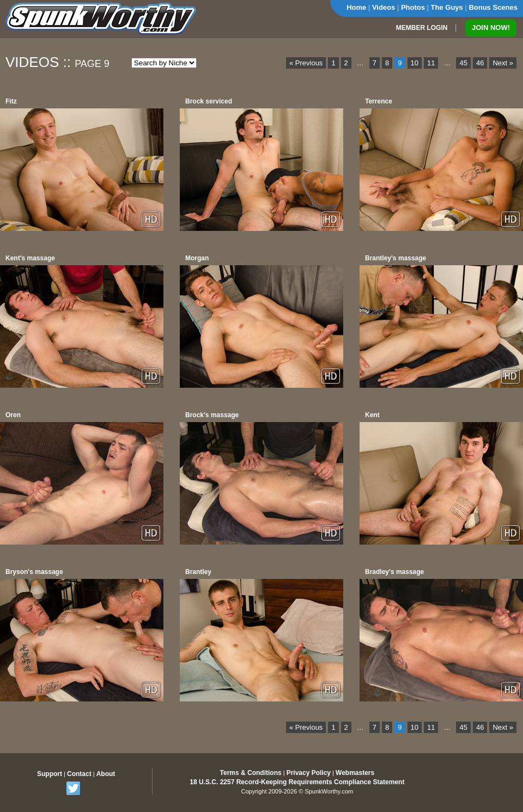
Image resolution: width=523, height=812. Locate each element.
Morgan (197, 258)
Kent (372, 415)
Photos (413, 7)
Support (50, 774)
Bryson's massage (34, 572)
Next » (503, 63)
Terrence (379, 101)
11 (431, 63)
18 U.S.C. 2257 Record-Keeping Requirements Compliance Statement (297, 782)
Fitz (11, 101)
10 (415, 63)
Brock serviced (209, 101)
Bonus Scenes (493, 7)
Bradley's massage (394, 572)
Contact (79, 774)
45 (463, 63)
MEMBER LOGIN (422, 28)
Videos (384, 7)
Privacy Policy (309, 773)
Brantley (198, 572)
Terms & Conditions (251, 773)
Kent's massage (30, 258)
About (106, 774)
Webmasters (355, 773)
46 (480, 63)
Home (356, 7)
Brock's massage (212, 415)
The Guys (447, 7)
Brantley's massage (396, 258)
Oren (13, 415)
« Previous (306, 63)
